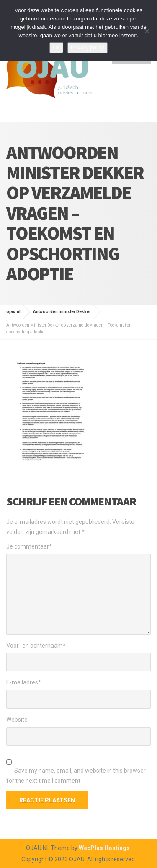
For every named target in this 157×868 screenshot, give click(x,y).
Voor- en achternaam (36, 646)
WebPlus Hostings (104, 848)
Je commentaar (29, 546)
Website (17, 720)
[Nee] (147, 31)
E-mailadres (24, 682)
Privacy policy (87, 47)
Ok (56, 47)
